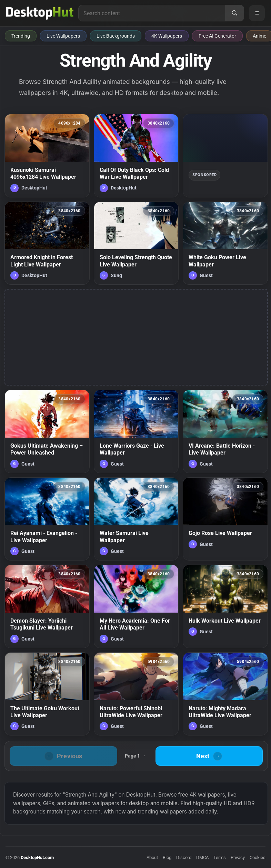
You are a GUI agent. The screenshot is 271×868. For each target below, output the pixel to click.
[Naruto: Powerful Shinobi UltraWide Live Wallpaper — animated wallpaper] (136, 694)
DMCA (202, 857)
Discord (184, 857)
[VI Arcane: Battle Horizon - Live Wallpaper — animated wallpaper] (225, 431)
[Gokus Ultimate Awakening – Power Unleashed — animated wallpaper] (47, 431)
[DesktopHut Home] (40, 13)
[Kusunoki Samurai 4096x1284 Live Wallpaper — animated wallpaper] (47, 156)
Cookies (258, 857)
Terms (220, 857)
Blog (167, 857)
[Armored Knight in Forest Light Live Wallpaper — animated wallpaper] (47, 243)
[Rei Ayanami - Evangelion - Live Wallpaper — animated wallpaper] (47, 519)
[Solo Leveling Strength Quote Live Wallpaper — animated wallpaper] (136, 243)
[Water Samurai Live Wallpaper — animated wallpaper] (136, 519)
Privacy (238, 857)
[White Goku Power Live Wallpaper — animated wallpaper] (225, 243)
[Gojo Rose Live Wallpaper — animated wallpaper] (225, 519)
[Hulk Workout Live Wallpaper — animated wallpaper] (225, 606)
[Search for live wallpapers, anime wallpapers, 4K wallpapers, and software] (152, 13)
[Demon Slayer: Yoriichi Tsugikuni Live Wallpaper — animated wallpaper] (47, 606)
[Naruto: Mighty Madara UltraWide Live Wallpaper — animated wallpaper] (225, 694)
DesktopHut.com (37, 857)
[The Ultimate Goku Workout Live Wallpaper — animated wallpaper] (47, 694)
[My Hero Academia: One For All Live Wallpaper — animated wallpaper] (136, 606)
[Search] (234, 13)
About (152, 857)
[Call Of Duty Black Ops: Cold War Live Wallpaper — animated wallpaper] (136, 156)
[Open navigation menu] (257, 13)
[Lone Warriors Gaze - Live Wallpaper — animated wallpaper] (136, 431)
